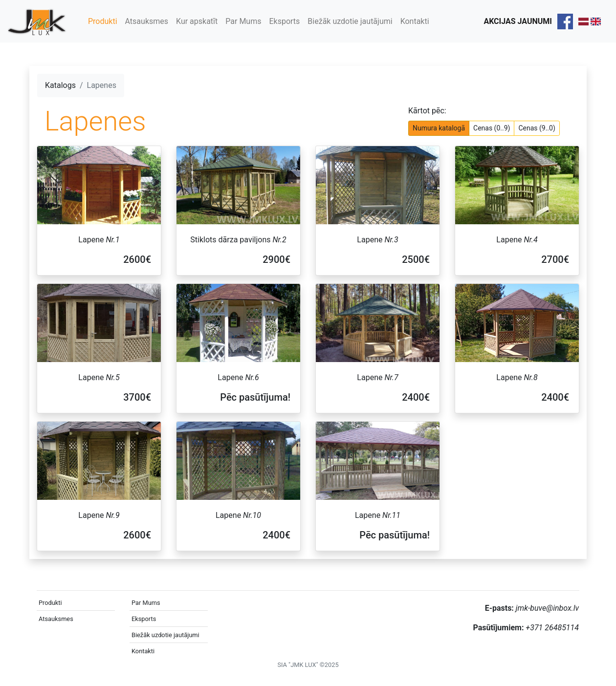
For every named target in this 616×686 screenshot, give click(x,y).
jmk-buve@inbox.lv (547, 608)
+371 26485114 (552, 628)
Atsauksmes (147, 21)
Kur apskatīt (197, 21)
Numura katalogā (439, 128)
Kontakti (415, 21)
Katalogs (60, 85)
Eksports (284, 21)
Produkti (103, 21)
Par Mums (243, 21)
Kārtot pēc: (427, 111)
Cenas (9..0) (537, 128)
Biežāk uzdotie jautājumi (350, 21)
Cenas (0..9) (492, 128)
